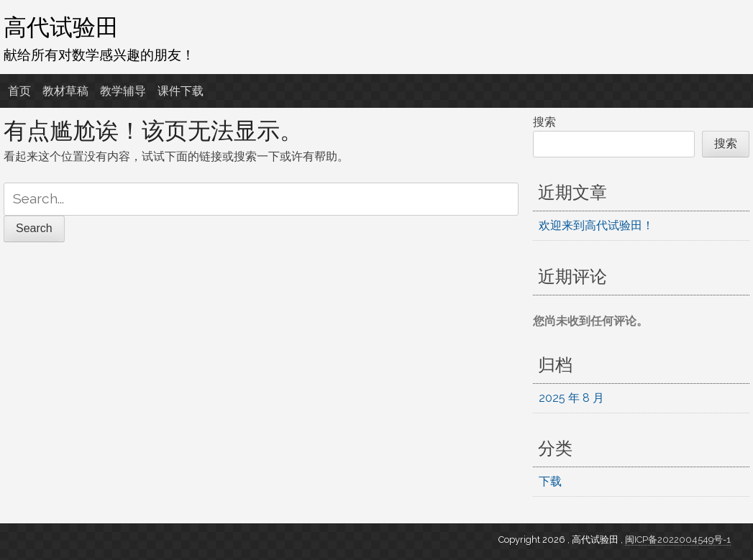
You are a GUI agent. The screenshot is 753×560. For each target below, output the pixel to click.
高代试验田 (61, 27)
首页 (19, 91)
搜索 (544, 122)
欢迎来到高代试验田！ (596, 225)
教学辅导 (123, 91)
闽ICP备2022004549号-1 (678, 540)
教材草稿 (65, 91)
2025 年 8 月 (571, 398)
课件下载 (181, 91)
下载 (550, 481)
